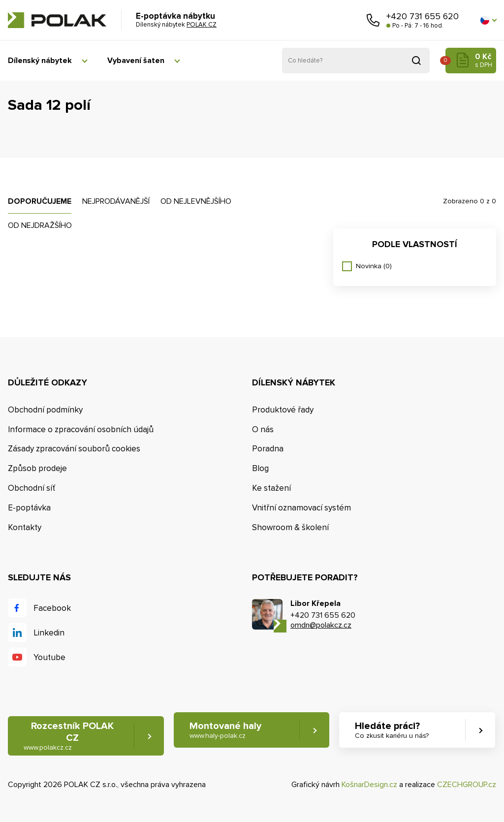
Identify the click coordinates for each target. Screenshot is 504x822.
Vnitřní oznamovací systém (301, 508)
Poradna (268, 449)
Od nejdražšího (40, 225)
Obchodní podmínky (45, 410)
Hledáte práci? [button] (392, 730)
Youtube (49, 657)
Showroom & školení (290, 527)
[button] (488, 20)
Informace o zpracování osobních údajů (81, 429)
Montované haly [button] (225, 730)
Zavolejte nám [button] (373, 20)
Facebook (52, 608)
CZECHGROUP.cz (467, 785)
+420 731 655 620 (423, 16)
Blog (260, 468)
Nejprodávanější (116, 201)
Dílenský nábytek (40, 61)
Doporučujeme (40, 201)
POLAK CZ (57, 20)
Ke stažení (271, 488)
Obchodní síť (31, 488)
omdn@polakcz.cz (321, 625)
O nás (263, 429)
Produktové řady (283, 410)
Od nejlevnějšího (196, 201)
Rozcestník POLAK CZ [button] (69, 736)
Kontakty (25, 527)
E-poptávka (29, 508)
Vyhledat (416, 61)
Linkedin (49, 633)
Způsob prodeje (37, 468)
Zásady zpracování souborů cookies (74, 449)
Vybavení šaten (136, 61)
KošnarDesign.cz (369, 785)
